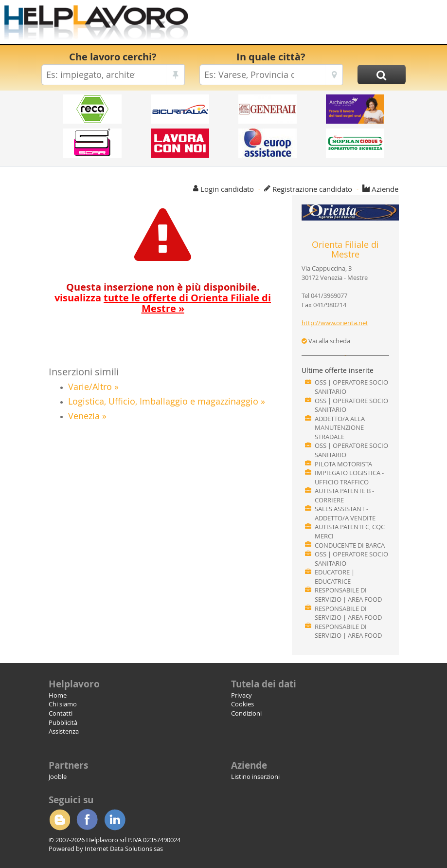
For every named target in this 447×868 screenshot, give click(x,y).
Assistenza (64, 731)
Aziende (385, 189)
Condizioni (246, 713)
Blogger (59, 820)
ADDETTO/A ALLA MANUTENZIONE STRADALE (340, 428)
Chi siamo (63, 704)
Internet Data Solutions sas (124, 849)
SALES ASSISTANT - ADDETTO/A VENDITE (345, 513)
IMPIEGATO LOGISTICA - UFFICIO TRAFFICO (349, 477)
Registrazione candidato (312, 189)
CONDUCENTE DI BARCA (350, 545)
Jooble (58, 776)
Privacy (241, 695)
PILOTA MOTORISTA (343, 464)
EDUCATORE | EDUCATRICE (335, 577)
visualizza (163, 303)
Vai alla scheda (326, 341)
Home (58, 695)
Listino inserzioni (255, 776)
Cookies (242, 704)
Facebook (87, 820)
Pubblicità (63, 722)
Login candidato (227, 189)
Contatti (61, 713)
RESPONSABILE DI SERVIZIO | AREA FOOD (348, 595)
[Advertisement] (309, 24)
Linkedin (115, 820)
